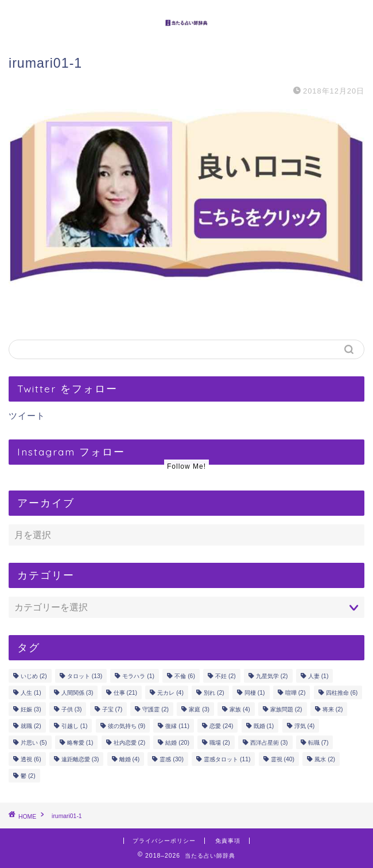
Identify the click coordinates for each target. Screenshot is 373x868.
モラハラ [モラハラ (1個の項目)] (138, 676)
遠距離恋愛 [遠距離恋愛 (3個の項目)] (80, 759)
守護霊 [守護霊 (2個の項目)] (156, 709)
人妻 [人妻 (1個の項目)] (318, 676)
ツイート (27, 416)
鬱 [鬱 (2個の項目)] (28, 776)
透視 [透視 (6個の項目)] (31, 759)
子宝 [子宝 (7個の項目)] (112, 709)
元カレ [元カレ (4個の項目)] (170, 693)
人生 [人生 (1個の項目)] (31, 693)
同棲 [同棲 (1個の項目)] (255, 693)
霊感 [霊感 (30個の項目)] (171, 759)
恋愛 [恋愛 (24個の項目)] (221, 726)
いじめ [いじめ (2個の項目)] (34, 676)
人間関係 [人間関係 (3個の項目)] (77, 693)
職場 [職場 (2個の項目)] (220, 743)
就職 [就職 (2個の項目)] (31, 726)
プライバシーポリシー (164, 841)
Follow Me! (187, 466)
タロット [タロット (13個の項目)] (85, 676)
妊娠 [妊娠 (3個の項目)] (31, 709)
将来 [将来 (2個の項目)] (333, 709)
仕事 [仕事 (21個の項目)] (125, 693)
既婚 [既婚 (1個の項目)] (264, 726)
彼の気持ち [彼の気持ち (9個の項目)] (127, 726)
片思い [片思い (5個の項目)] (34, 743)
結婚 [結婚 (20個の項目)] (177, 743)
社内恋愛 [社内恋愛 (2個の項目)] (130, 743)
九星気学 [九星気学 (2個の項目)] (272, 676)
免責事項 (228, 841)
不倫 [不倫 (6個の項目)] (185, 676)
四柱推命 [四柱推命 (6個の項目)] (342, 693)
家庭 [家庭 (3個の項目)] (199, 709)
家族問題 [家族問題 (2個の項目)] (286, 709)
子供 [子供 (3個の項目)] (72, 709)
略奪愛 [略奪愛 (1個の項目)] (80, 743)
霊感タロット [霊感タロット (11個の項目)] (227, 759)
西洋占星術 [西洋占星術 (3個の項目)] (269, 743)
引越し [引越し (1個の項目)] (75, 726)
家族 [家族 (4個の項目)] (240, 709)
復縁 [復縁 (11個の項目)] (177, 726)
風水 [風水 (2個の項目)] (325, 759)
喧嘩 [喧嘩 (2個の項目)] (296, 693)
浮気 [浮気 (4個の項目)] (305, 726)
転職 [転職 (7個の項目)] (318, 743)
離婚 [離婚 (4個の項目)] (130, 759)
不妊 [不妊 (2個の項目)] (226, 676)
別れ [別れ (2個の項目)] (214, 693)
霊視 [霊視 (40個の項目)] (283, 759)
